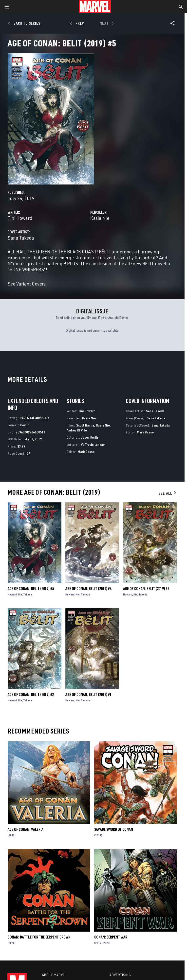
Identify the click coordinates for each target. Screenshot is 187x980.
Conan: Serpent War (111, 937)
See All (168, 493)
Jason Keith (90, 437)
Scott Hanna (85, 425)
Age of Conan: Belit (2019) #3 (146, 589)
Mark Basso (86, 452)
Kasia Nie (100, 218)
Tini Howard (20, 218)
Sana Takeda (21, 238)
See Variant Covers (27, 284)
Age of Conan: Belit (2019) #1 (88, 694)
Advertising (120, 975)
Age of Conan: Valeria (26, 829)
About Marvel (54, 975)
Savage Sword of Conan (114, 829)
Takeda (28, 594)
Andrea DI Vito (77, 430)
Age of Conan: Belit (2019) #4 (88, 589)
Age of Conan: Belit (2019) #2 (31, 694)
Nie (20, 594)
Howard (12, 594)
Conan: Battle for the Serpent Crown (39, 937)
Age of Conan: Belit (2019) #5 (31, 589)
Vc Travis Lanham (93, 444)
